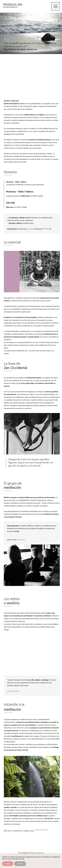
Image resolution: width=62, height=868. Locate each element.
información (21, 540)
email (31, 229)
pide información (13, 691)
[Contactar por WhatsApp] (58, 863)
